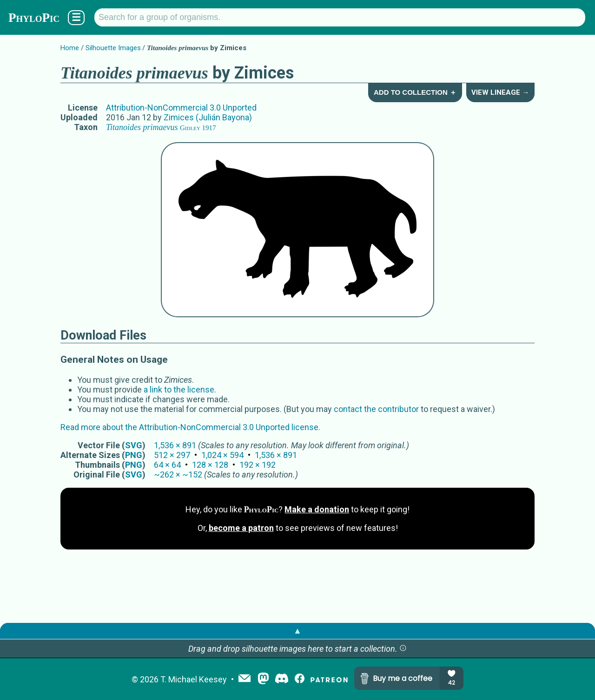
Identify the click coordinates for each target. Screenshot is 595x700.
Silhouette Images (113, 48)
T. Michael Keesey (194, 679)
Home (70, 48)
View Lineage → (500, 92)
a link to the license (179, 389)
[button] (403, 649)
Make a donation (317, 509)
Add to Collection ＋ (415, 92)
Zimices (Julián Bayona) (208, 117)
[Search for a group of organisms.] (340, 17)
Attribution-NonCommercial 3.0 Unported (181, 108)
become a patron (241, 528)
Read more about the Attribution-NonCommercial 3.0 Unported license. (190, 427)
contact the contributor (376, 409)
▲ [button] (297, 631)
